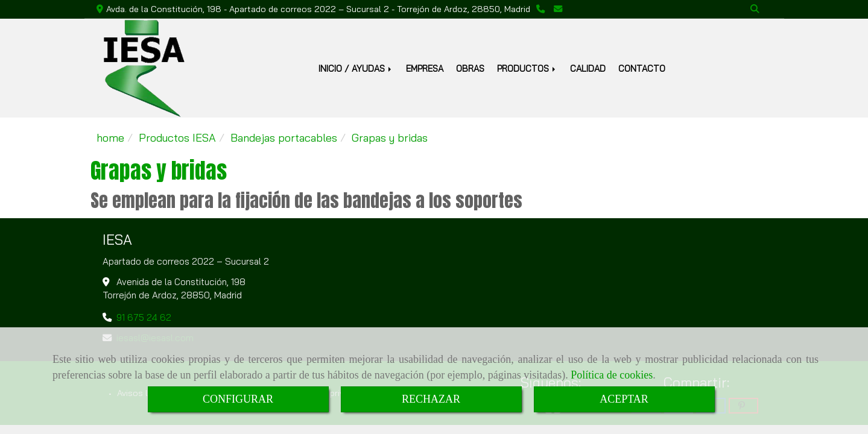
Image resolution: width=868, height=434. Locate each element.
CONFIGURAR (238, 399)
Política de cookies (612, 375)
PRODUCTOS (527, 68)
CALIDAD (588, 68)
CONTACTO (642, 68)
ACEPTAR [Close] (624, 399)
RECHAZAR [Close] (431, 399)
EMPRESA (425, 68)
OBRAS (470, 68)
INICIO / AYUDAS (356, 68)
